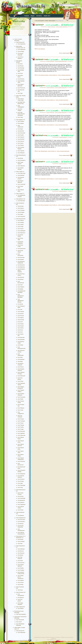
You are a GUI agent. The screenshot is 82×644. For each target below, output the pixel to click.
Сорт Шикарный (21, 474)
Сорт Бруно (20, 129)
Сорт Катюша (21, 316)
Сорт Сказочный (21, 184)
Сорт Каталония (21, 133)
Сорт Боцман (21, 260)
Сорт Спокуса (21, 419)
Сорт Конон (20, 330)
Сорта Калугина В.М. (21, 219)
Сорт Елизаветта (22, 160)
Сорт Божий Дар (21, 498)
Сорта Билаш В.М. (20, 42)
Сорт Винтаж (21, 551)
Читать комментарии (64, 53)
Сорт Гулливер (21, 541)
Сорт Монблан (21, 139)
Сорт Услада (21, 429)
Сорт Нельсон (21, 141)
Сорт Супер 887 (21, 216)
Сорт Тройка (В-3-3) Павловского (21, 577)
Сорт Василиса (21, 265)
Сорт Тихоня (21, 423)
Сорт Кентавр (21, 320)
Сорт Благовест (21, 522)
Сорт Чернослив (21, 435)
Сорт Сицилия (21, 151)
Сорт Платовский (20, 620)
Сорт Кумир (20, 345)
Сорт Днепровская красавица (21, 296)
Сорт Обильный (21, 376)
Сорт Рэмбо (20, 399)
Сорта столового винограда (62, 27)
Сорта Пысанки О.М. (21, 592)
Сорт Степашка (21, 421)
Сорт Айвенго (21, 220)
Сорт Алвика (21, 225)
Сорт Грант (20, 285)
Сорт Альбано (21, 121)
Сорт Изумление (21, 44)
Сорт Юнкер (20, 585)
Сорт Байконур (21, 549)
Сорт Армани (21, 123)
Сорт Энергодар (21, 485)
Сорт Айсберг (21, 223)
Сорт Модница (21, 359)
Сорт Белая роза (22, 249)
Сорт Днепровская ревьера (21, 301)
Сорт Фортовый (21, 201)
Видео (33, 16)
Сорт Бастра (21, 496)
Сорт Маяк (20, 357)
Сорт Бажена (21, 208)
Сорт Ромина (21, 145)
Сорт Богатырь (21, 257)
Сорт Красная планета (42, 59)
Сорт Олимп (20, 381)
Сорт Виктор (20, 524)
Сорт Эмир (20, 483)
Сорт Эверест (21, 580)
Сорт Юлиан (20, 510)
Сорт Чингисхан (21, 461)
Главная (26, 16)
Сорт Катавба (21, 52)
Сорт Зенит (20, 561)
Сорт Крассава (21, 337)
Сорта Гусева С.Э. (20, 194)
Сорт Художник (21, 433)
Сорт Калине (21, 314)
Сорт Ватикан (21, 131)
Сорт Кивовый (21, 175)
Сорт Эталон (21, 582)
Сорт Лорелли (21, 137)
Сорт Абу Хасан (21, 520)
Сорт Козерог (21, 326)
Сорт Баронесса (21, 233)
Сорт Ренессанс (21, 88)
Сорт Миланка (21, 79)
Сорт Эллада (21, 481)
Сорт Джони (20, 555)
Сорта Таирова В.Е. (21, 607)
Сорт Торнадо (21, 425)
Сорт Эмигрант (21, 153)
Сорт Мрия (20, 361)
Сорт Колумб (21, 135)
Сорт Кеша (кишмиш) (21, 614)
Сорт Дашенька (21, 500)
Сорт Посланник (21, 397)
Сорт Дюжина (21, 515)
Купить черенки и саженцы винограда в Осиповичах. (49, 637)
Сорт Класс (20, 322)
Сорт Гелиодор (21, 210)
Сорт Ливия (20, 214)
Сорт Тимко (20, 117)
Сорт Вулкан (21, 279)
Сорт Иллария (21, 212)
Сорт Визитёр (21, 277)
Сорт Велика (21, 66)
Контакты (39, 16)
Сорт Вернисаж (21, 267)
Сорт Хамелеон (21, 166)
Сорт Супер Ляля (40, 86)
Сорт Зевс (20, 310)
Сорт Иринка (21, 608)
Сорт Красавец (21, 340)
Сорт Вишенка (21, 553)
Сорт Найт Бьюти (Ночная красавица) (21, 114)
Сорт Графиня (21, 287)
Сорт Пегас (20, 73)
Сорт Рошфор (21, 570)
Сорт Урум (20, 93)
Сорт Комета (21, 328)
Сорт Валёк (20, 158)
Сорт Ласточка (21, 563)
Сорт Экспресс (21, 479)
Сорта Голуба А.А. (20, 172)
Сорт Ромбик (21, 568)
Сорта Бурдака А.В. (20, 120)
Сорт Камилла (21, 502)
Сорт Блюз (20, 64)
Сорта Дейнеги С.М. (21, 199)
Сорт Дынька (21, 598)
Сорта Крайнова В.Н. (21, 518)
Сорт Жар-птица (21, 173)
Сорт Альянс (21, 229)
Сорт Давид (20, 289)
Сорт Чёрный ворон (41, 135)
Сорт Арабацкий (21, 231)
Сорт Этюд (20, 487)
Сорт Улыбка (21, 427)
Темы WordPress (51, 640)
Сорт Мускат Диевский (42, 189)
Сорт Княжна (21, 324)
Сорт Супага (19, 622)
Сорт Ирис (20, 544)
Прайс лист (47, 16)
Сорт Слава (20, 410)
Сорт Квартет (21, 318)
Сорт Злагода (21, 312)
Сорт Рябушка (21, 408)
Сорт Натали (21, 367)
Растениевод (58, 640)
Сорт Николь (21, 143)
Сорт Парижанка (21, 505)
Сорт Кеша (20, 590)
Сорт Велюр (20, 539)
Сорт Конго (20, 332)
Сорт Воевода (21, 68)
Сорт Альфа (20, 227)
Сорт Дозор (20, 304)
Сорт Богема (21, 206)
